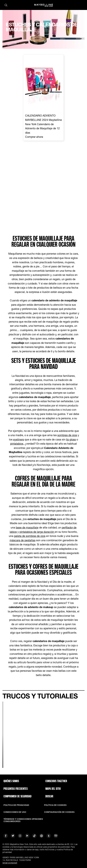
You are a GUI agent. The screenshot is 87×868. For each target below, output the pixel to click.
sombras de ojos (67, 435)
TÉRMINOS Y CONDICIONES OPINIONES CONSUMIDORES (23, 820)
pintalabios (17, 444)
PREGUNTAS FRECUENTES (16, 789)
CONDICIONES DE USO (15, 812)
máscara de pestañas (23, 540)
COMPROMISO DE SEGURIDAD (17, 796)
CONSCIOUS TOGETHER (56, 781)
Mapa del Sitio (53, 789)
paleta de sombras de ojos (30, 536)
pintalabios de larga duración (37, 532)
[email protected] (10, 863)
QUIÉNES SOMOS (11, 781)
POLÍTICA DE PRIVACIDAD (16, 805)
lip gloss (71, 439)
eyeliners (19, 439)
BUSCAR (49, 796)
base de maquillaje (27, 527)
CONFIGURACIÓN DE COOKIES (59, 812)
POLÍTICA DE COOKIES (55, 805)
